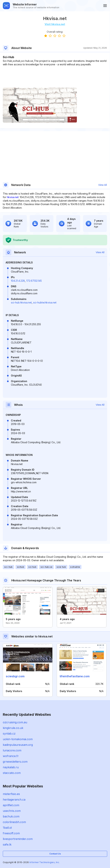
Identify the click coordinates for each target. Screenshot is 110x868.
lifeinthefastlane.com (75, 676)
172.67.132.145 (34, 281)
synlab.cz (9, 733)
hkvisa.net (13, 197)
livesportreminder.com (18, 839)
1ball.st (7, 828)
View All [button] (103, 185)
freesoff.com (11, 833)
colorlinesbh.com (14, 822)
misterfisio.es (11, 794)
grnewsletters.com (15, 762)
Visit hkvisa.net (55, 24)
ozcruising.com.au (15, 722)
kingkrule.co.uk (13, 728)
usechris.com (12, 811)
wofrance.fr (11, 756)
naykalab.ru (11, 767)
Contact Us (55, 854)
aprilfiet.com (11, 805)
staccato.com (12, 773)
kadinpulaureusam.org (18, 745)
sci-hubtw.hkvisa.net (45, 302)
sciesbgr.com (15, 676)
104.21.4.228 (18, 281)
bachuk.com (11, 816)
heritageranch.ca (14, 800)
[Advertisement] (55, 77)
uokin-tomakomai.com (18, 739)
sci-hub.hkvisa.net (21, 302)
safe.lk (7, 844)
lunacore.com (12, 750)
